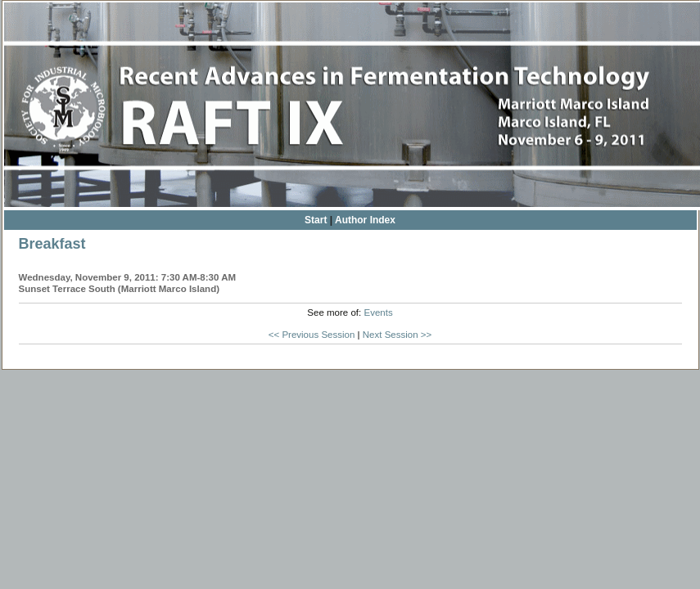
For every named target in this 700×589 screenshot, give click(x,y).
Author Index (365, 220)
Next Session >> (397, 335)
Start (316, 220)
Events (378, 312)
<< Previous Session (312, 335)
